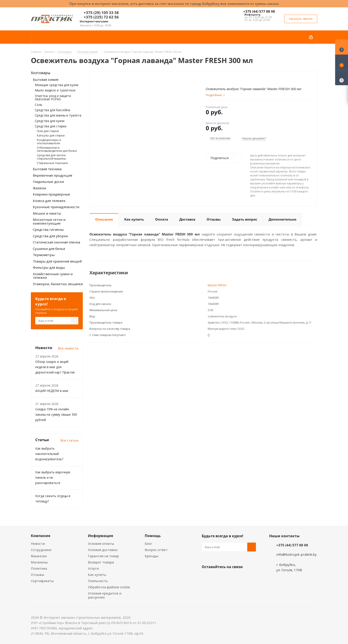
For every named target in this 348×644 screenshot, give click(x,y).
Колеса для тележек (49, 201)
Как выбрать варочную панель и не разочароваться (53, 477)
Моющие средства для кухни (57, 85)
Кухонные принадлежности (56, 207)
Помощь (153, 536)
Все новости (68, 348)
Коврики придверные (51, 194)
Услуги (93, 568)
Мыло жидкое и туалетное (55, 90)
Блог (148, 543)
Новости (38, 543)
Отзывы (38, 575)
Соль (39, 105)
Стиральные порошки (52, 163)
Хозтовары (41, 73)
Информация (100, 536)
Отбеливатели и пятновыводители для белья (57, 149)
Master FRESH (217, 285)
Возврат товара (101, 562)
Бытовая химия (46, 79)
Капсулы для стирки (51, 135)
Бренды (151, 556)
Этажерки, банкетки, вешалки (58, 284)
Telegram (239, 577)
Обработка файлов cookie (109, 587)
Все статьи (69, 440)
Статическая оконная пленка (56, 242)
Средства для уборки (50, 236)
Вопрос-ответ (156, 550)
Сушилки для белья (49, 249)
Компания (41, 536)
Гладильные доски (48, 182)
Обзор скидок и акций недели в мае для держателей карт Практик (55, 367)
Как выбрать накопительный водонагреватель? (49, 454)
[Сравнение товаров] (342, 78)
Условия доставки (103, 550)
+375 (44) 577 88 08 (259, 11)
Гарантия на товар (103, 556)
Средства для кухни (50, 121)
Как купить (97, 575)
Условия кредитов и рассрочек (105, 595)
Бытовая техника (47, 169)
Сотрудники (41, 550)
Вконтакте (206, 577)
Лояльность (98, 581)
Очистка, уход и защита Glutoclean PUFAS (53, 97)
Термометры (44, 255)
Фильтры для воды (49, 267)
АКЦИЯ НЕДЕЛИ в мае (52, 391)
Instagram (228, 577)
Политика (39, 568)
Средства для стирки (51, 126)
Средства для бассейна (52, 110)
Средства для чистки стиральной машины (51, 157)
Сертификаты (42, 581)
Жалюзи (39, 188)
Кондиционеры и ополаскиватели (49, 141)
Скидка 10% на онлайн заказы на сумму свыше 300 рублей (56, 414)
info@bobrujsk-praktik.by (297, 554)
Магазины (39, 562)
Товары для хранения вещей (57, 261)
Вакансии (39, 556)
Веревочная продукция (52, 175)
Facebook (217, 577)
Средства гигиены (48, 229)
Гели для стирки (48, 131)
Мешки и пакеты (47, 213)
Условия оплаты (101, 543)
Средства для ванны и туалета (58, 115)
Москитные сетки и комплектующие (49, 221)
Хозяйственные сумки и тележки (53, 276)
